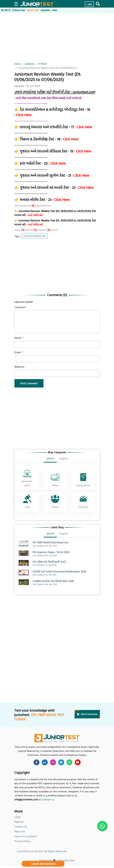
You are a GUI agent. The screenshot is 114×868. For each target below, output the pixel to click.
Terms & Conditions (26, 836)
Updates (45, 10)
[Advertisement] (57, 38)
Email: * (19, 352)
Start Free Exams (87, 714)
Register (19, 822)
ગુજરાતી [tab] (50, 458)
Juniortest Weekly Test (35, 236)
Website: (20, 367)
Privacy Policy (22, 841)
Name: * (19, 338)
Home (18, 64)
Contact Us (21, 826)
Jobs (54, 10)
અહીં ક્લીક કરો (35, 215)
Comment (20, 307)
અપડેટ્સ (42, 64)
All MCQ (6, 10)
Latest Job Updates (43, 864)
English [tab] (64, 458)
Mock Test (33, 10)
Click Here (24, 115)
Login (89, 4)
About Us (20, 831)
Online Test (19, 10)
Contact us (48, 799)
